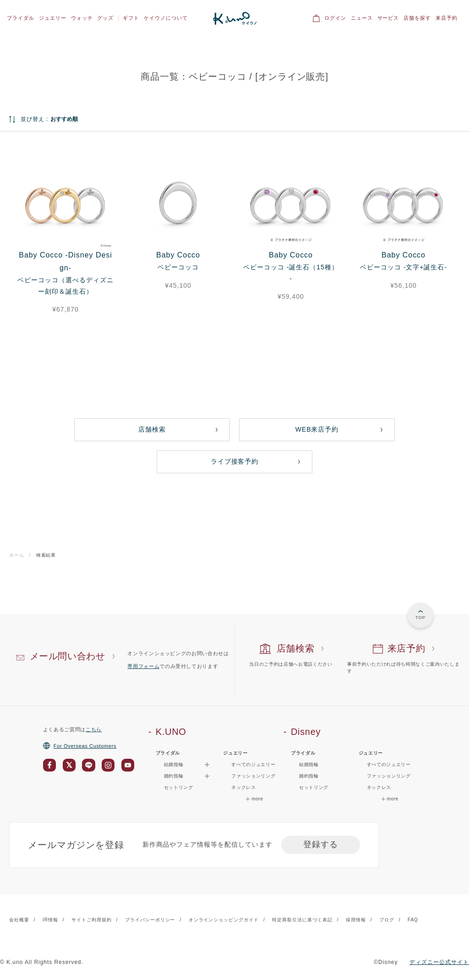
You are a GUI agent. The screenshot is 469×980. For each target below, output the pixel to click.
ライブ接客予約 (235, 461)
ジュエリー (53, 18)
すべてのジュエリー (253, 764)
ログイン (335, 18)
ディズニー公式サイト (439, 962)
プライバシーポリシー (150, 920)
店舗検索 (152, 429)
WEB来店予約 (317, 429)
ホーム (17, 555)
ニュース (362, 18)
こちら (94, 729)
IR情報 (50, 920)
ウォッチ (82, 18)
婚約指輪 (309, 776)
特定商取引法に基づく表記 (302, 920)
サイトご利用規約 (92, 920)
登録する (321, 844)
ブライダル (21, 18)
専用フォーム (143, 666)
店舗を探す (417, 18)
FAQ (413, 920)
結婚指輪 (309, 764)
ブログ (387, 920)
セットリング (179, 787)
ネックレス (243, 787)
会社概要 (19, 920)
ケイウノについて (166, 18)
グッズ (105, 18)
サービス (388, 18)
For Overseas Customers (80, 746)
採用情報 (356, 920)
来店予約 (447, 18)
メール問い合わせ (68, 656)
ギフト (131, 18)
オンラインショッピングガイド (224, 920)
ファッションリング (253, 776)
